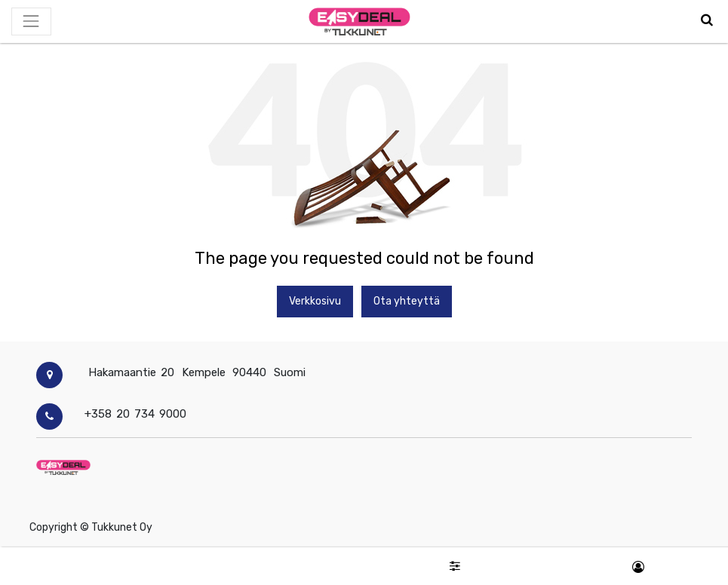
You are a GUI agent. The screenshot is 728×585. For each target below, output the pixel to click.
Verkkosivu (315, 301)
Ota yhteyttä (407, 301)
